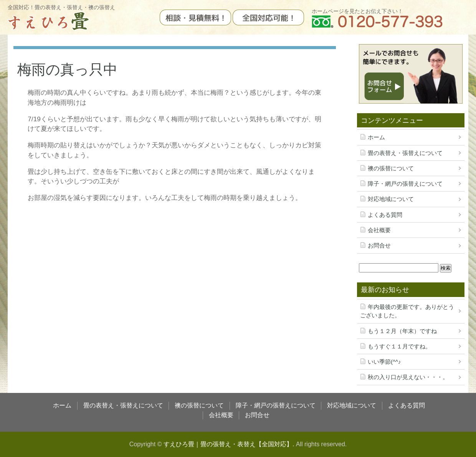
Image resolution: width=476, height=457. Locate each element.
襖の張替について (391, 168)
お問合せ (379, 246)
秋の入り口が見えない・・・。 (408, 377)
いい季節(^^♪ (384, 362)
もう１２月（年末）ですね (402, 331)
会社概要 (379, 230)
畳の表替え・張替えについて (405, 153)
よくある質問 (385, 215)
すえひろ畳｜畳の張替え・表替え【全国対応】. (229, 444)
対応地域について (391, 199)
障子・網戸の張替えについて (405, 184)
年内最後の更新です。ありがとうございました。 (407, 311)
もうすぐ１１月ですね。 (399, 346)
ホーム (376, 137)
